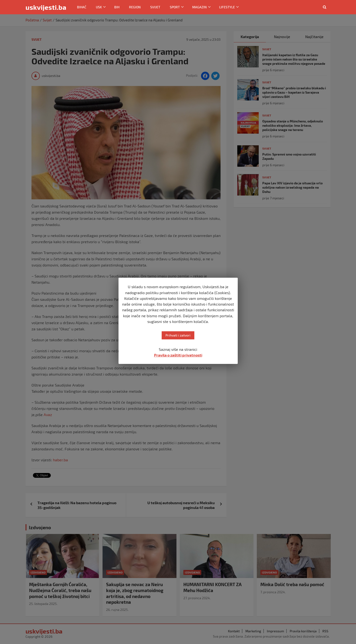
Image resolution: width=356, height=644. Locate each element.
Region (135, 7)
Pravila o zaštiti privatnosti (178, 355)
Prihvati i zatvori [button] (178, 335)
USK (99, 7)
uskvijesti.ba (46, 7)
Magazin (199, 7)
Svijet (155, 7)
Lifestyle (227, 7)
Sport (175, 7)
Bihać (82, 7)
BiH (117, 7)
